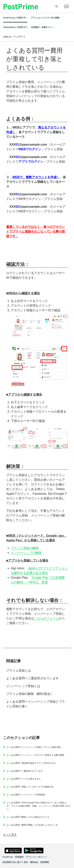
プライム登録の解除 (25, 548)
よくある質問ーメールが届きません (24, 779)
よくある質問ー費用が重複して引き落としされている (32, 825)
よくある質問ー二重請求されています (32, 678)
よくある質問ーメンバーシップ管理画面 (26, 795)
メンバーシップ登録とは (23, 686)
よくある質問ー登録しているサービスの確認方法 (30, 787)
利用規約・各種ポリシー (42, 27)
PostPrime (8, 857)
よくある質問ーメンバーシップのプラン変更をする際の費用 (35, 755)
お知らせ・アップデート (14, 37)
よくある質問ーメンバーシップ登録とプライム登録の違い (36, 704)
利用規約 (19, 857)
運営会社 (34, 862)
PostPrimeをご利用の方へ (15, 18)
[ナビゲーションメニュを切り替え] (66, 6)
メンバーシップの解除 (26, 553)
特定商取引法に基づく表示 (15, 862)
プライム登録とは (19, 671)
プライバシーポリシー (36, 857)
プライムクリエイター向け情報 (45, 18)
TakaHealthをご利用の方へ (16, 27)
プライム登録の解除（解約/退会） (30, 694)
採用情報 (45, 862)
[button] (57, 6)
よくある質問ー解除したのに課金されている (28, 817)
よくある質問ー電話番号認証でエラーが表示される (31, 763)
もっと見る (10, 834)
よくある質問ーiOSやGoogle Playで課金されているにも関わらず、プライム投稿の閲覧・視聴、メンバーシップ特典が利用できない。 (39, 806)
